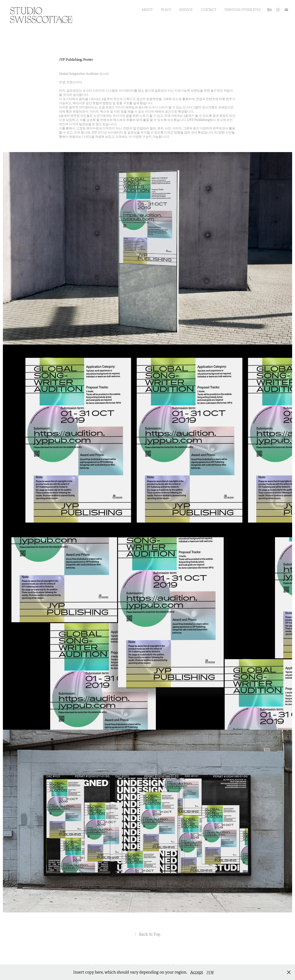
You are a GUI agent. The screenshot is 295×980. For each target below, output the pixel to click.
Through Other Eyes (242, 10)
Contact (209, 10)
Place (166, 10)
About (147, 10)
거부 (210, 972)
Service (186, 10)
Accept (197, 972)
